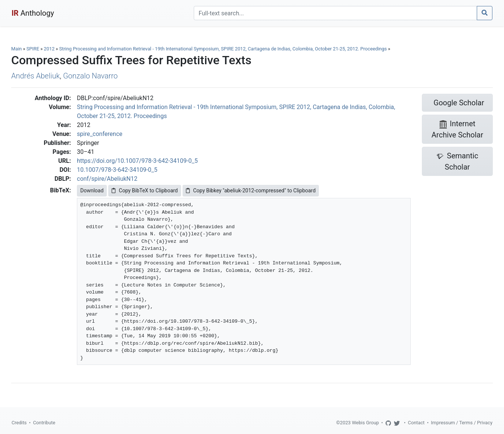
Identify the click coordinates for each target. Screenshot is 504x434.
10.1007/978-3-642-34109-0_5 (117, 170)
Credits (19, 423)
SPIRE (33, 49)
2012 (49, 49)
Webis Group (365, 423)
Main (16, 49)
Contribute (44, 423)
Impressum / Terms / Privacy (462, 423)
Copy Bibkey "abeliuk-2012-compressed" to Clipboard (251, 190)
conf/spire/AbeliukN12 (107, 179)
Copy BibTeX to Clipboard (145, 190)
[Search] (335, 13)
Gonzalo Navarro (90, 76)
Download (92, 190)
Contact (416, 423)
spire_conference (100, 134)
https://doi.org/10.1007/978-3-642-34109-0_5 (137, 161)
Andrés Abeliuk (35, 76)
